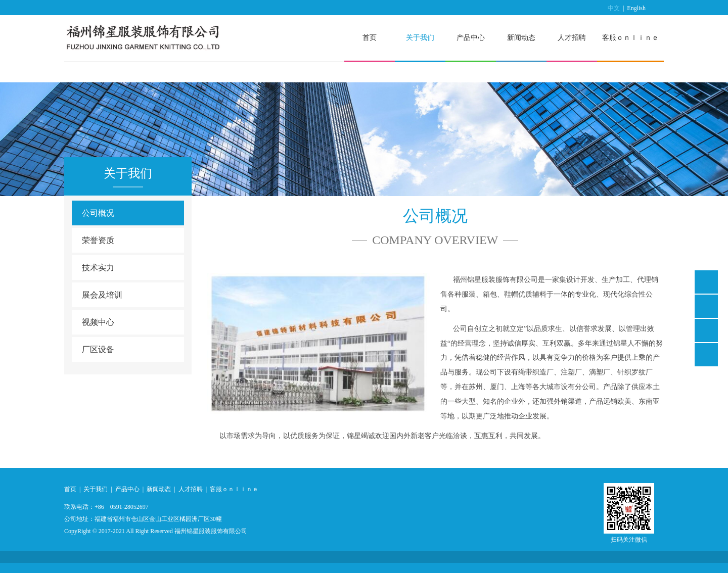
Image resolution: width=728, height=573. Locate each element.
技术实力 (98, 268)
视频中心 (98, 322)
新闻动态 (521, 38)
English (636, 8)
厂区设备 (98, 349)
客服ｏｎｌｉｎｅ (630, 38)
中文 (614, 8)
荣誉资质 (98, 240)
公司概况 (98, 213)
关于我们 (420, 38)
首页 (370, 38)
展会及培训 (102, 295)
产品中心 (471, 38)
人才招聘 (572, 38)
